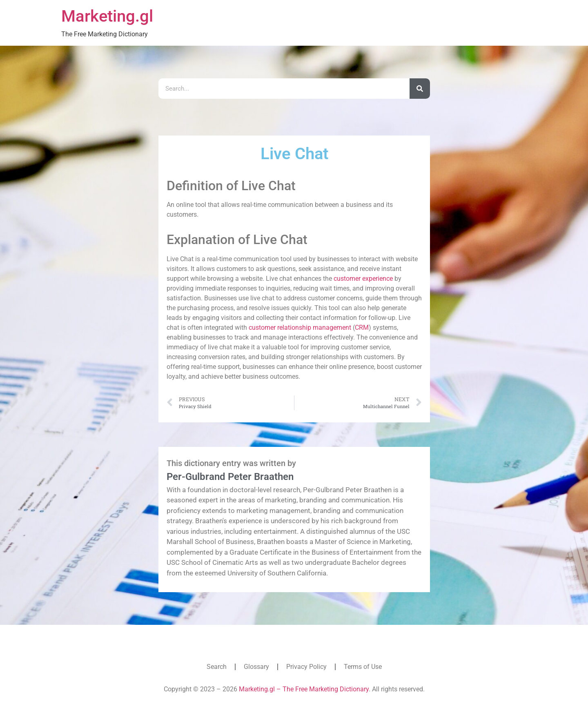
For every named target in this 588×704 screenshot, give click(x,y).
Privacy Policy (306, 667)
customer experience (363, 279)
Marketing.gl (107, 16)
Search (217, 667)
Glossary (256, 667)
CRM (362, 328)
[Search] (420, 89)
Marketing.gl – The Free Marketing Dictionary (304, 689)
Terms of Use (363, 667)
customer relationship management (300, 328)
